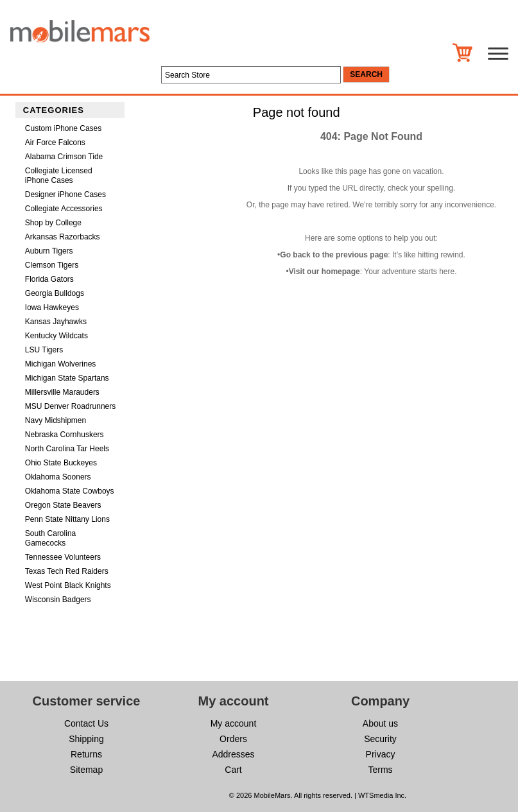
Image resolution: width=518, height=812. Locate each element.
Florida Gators (49, 279)
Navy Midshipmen (56, 420)
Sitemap (86, 770)
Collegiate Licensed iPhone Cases (59, 176)
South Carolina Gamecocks (50, 538)
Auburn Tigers (49, 251)
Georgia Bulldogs (55, 293)
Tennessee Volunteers (63, 557)
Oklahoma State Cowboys (70, 491)
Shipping (86, 739)
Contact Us (86, 723)
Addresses (233, 754)
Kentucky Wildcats (56, 336)
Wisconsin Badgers (58, 600)
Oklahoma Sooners (58, 477)
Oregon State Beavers (63, 505)
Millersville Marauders (62, 392)
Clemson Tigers (52, 265)
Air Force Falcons (55, 143)
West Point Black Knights (68, 585)
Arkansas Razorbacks (63, 237)
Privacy (381, 754)
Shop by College (53, 223)
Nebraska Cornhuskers (65, 435)
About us (380, 723)
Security (380, 739)
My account (234, 723)
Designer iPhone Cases (65, 194)
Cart (233, 770)
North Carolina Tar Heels (67, 449)
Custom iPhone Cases (63, 128)
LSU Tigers (44, 350)
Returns (86, 754)
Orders (233, 739)
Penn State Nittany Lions (67, 519)
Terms (380, 770)
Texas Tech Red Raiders (67, 571)
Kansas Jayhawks (56, 322)
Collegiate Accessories (64, 209)
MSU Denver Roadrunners (70, 406)
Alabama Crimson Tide (64, 157)
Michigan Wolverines (61, 364)
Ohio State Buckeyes (61, 463)
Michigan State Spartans (67, 378)
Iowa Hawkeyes (52, 307)
